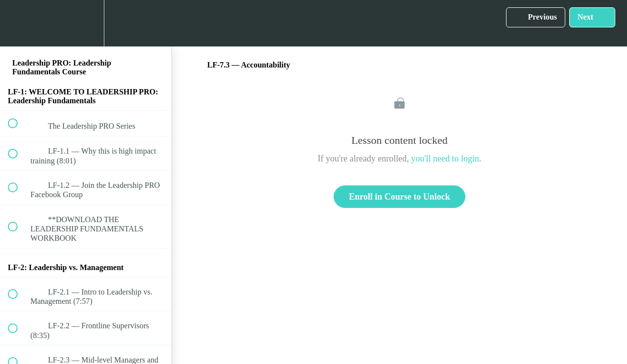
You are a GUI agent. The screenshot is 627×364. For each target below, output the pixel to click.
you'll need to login (445, 159)
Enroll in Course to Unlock (399, 197)
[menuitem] (86, 23)
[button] (18, 23)
